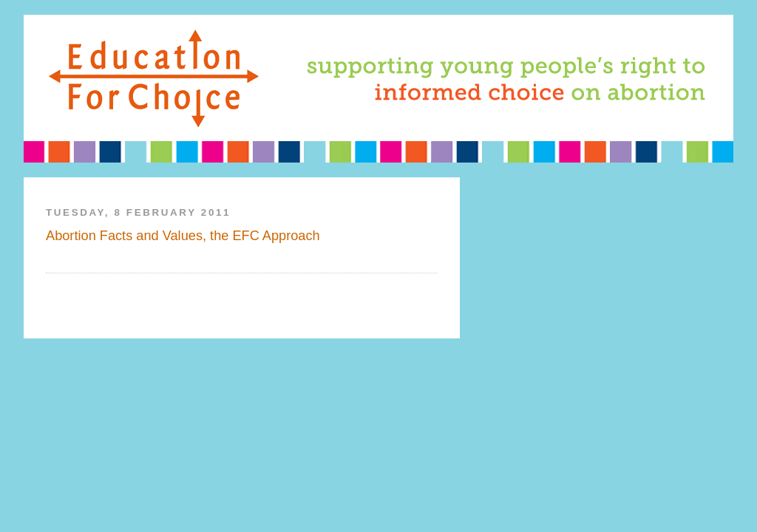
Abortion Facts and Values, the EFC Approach (183, 236)
